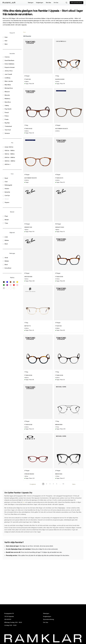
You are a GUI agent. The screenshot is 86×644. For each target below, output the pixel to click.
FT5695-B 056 (59, 375)
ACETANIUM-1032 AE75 (62, 129)
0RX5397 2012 (28, 227)
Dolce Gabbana (9, 64)
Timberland (8, 126)
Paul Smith (8, 109)
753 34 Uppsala (9, 616)
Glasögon (31, 3)
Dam (6, 37)
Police (7, 116)
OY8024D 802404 (29, 474)
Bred (6, 244)
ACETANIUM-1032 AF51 (31, 178)
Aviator (7, 189)
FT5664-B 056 (28, 375)
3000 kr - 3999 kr (10, 161)
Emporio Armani (10, 67)
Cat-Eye (7, 196)
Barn (6, 44)
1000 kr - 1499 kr (10, 151)
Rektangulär (8, 185)
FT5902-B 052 (28, 129)
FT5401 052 (28, 79)
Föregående (33, 484)
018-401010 (8, 619)
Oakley (7, 106)
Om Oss (56, 3)
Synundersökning (48, 619)
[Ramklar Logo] (9, 3)
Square (7, 202)
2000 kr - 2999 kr (10, 157)
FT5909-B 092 (28, 425)
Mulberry (7, 99)
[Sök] (66, 3)
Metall (7, 220)
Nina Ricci (8, 102)
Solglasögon (40, 3)
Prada (7, 119)
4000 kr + (8, 164)
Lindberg (7, 78)
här (24, 502)
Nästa (74, 484)
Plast (6, 216)
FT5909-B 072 (59, 178)
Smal (6, 258)
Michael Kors (9, 88)
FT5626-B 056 (59, 277)
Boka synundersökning (77, 3)
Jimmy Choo (9, 71)
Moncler (7, 95)
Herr (6, 41)
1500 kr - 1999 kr (10, 154)
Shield (7, 199)
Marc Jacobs (9, 81)
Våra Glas (48, 3)
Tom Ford (8, 130)
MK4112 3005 (59, 474)
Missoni (7, 92)
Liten (6, 237)
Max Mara (8, 85)
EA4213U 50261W (60, 79)
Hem (25, 32)
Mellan (7, 240)
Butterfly (7, 192)
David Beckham (9, 60)
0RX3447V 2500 (60, 227)
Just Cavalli (8, 74)
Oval (6, 182)
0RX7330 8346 (28, 277)
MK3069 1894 (59, 425)
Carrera (7, 57)
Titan (6, 223)
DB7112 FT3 (27, 326)
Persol (7, 113)
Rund (6, 178)
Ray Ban (7, 123)
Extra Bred (8, 268)
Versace (7, 133)
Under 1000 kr (9, 147)
